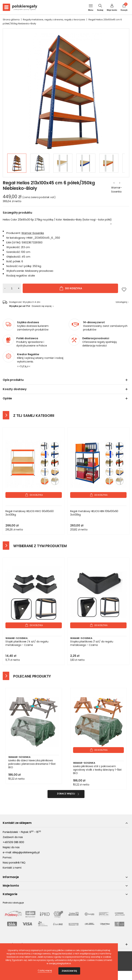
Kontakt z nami (12, 868)
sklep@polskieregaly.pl (26, 852)
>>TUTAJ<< (24, 366)
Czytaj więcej (45, 970)
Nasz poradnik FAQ (14, 863)
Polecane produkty (32, 676)
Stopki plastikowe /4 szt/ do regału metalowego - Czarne (27, 643)
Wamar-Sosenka (116, 190)
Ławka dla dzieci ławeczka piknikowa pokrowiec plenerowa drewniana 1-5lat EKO (32, 764)
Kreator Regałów (28, 354)
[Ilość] (12, 288)
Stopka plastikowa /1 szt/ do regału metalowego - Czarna (92, 643)
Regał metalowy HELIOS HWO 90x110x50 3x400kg (29, 513)
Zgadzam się (69, 971)
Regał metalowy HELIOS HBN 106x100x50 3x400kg (94, 513)
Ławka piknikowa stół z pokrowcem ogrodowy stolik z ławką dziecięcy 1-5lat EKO (97, 770)
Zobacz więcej (66, 794)
